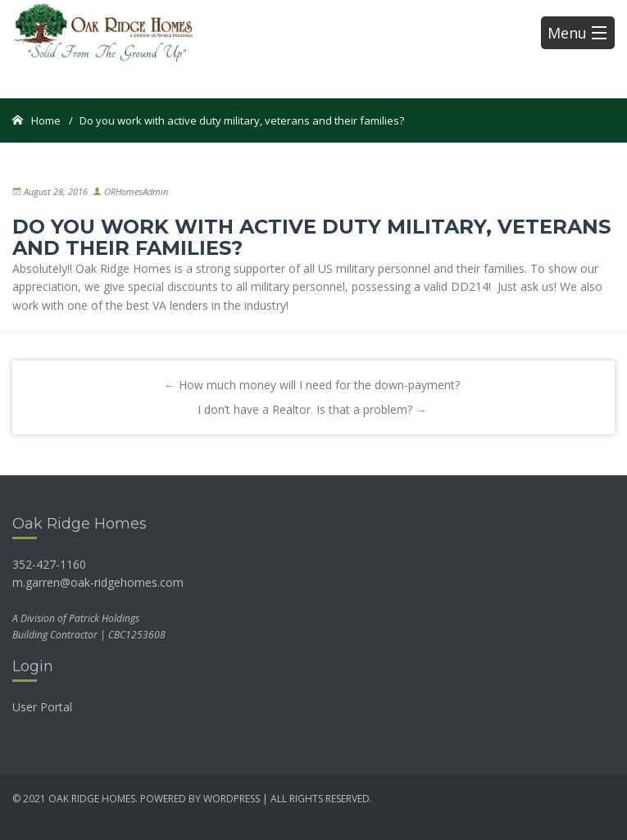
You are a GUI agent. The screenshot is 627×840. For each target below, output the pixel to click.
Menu (577, 33)
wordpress (232, 799)
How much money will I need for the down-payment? (312, 385)
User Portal (42, 707)
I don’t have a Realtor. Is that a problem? (312, 409)
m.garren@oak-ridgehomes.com (98, 582)
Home (46, 120)
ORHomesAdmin (136, 191)
